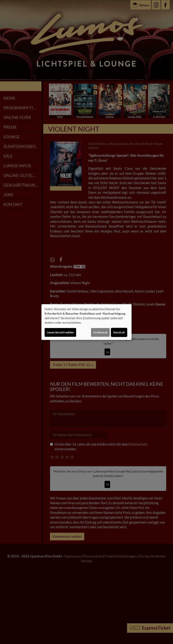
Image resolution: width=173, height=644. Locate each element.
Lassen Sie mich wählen (60, 332)
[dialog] (86, 322)
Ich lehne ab (100, 332)
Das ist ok (119, 332)
